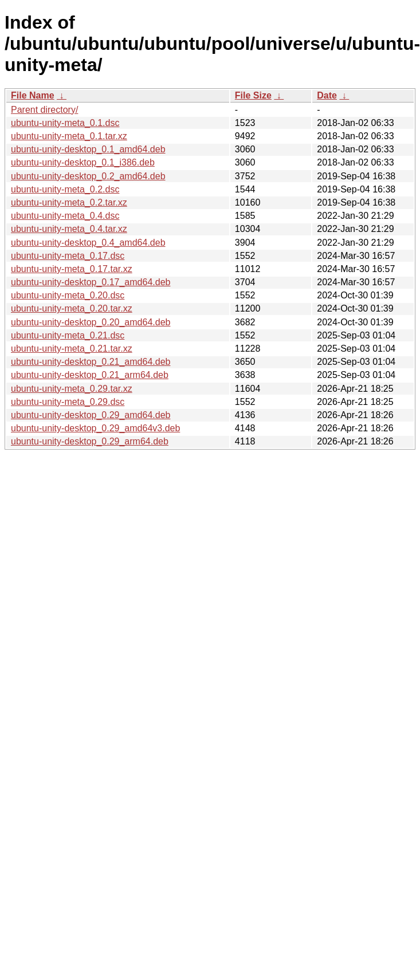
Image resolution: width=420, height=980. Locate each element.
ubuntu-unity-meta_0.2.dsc (65, 189)
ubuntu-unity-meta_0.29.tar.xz (72, 389)
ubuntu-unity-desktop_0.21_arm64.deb (90, 375)
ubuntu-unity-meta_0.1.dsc (65, 123)
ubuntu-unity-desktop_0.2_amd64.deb (88, 176)
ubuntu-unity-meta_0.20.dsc (68, 295)
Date (327, 95)
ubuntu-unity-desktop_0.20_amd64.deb (91, 322)
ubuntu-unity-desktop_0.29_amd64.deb (91, 415)
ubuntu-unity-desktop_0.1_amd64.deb (88, 149)
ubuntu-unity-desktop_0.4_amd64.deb (88, 243)
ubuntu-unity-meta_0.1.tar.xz (69, 136)
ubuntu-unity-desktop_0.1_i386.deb (83, 162)
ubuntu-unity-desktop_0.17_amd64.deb (91, 282)
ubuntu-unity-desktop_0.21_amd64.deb (91, 362)
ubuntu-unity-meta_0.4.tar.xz (69, 229)
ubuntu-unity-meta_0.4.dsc (65, 216)
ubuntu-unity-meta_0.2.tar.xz (69, 202)
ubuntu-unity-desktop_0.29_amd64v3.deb (95, 428)
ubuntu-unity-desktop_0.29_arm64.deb (90, 441)
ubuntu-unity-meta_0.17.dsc (68, 256)
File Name (33, 95)
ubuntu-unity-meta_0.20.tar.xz (72, 308)
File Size (253, 95)
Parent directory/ (44, 110)
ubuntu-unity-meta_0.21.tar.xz (72, 349)
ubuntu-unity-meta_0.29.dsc (68, 402)
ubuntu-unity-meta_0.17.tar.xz (72, 269)
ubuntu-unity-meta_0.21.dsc (68, 335)
